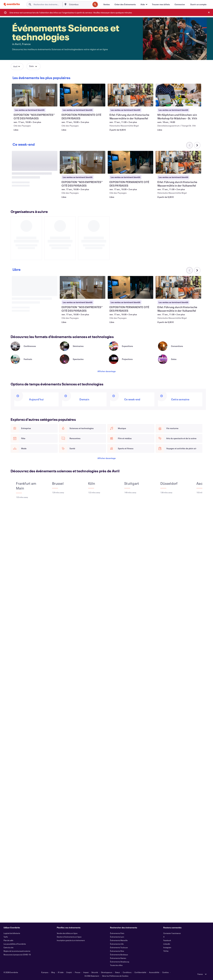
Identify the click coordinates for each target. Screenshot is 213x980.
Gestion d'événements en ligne (69, 937)
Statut (117, 972)
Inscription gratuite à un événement (71, 940)
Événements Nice (117, 951)
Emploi (69, 972)
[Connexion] (180, 4)
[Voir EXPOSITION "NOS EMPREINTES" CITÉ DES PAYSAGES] (35, 95)
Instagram (167, 947)
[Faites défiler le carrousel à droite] (197, 273)
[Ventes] (106, 4)
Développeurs (107, 972)
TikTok (166, 951)
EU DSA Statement (92, 976)
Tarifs (6, 937)
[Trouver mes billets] (161, 4)
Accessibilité (154, 972)
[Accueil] (12, 4)
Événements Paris (117, 933)
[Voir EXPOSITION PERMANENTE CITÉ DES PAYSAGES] (83, 95)
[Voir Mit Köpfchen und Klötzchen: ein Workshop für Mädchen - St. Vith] (178, 95)
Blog (53, 972)
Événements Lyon (117, 937)
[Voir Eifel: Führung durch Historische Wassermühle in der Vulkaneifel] (130, 95)
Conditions (127, 972)
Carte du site (9, 947)
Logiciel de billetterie (12, 933)
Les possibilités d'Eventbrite (15, 944)
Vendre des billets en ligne (67, 933)
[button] (144, 4)
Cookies (166, 972)
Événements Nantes (118, 958)
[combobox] (80, 4)
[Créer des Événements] (125, 4)
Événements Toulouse (119, 947)
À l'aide (61, 972)
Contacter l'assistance (172, 933)
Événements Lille (117, 944)
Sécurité (95, 972)
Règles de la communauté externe (17, 951)
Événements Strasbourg (120, 962)
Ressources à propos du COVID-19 (17, 955)
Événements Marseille (119, 940)
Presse (78, 972)
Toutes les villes (116, 965)
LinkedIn (167, 944)
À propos (45, 972)
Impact (86, 972)
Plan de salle (8, 940)
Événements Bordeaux (119, 955)
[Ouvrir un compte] (198, 4)
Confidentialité (140, 972)
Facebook (167, 940)
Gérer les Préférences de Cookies (115, 976)
